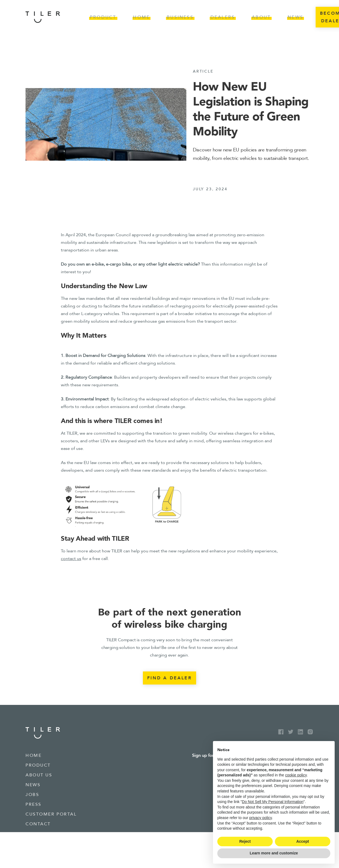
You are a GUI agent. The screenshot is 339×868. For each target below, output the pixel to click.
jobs (32, 795)
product (38, 765)
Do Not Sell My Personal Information (273, 802)
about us (39, 775)
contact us (71, 559)
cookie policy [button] (296, 775)
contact (38, 824)
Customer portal (51, 814)
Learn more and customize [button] (274, 853)
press (34, 804)
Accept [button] (303, 841)
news (33, 785)
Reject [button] (245, 841)
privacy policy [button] (261, 818)
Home (34, 755)
